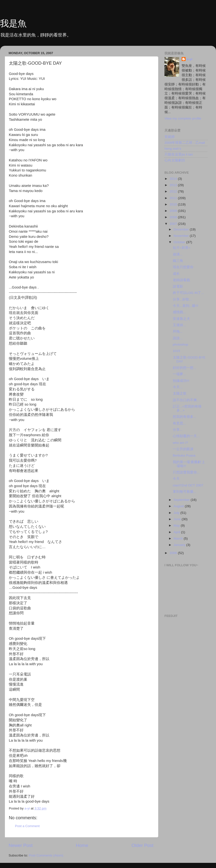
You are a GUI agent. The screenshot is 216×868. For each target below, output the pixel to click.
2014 (174, 179)
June (178, 519)
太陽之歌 (180, 393)
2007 (174, 224)
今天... (178, 387)
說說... (178, 338)
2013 (174, 185)
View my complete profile (183, 118)
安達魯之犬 (181, 319)
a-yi (189, 59)
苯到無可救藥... (184, 492)
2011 (174, 198)
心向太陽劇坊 (175, 160)
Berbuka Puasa (184, 455)
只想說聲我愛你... (186, 472)
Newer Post (21, 845)
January (180, 545)
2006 (174, 553)
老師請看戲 (181, 280)
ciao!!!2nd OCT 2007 (188, 485)
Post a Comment (27, 826)
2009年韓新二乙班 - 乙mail (185, 143)
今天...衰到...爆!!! (186, 306)
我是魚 (13, 23)
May (177, 525)
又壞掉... (179, 325)
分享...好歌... (182, 299)
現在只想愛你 (183, 267)
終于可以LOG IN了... (188, 293)
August (179, 506)
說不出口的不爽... (186, 400)
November (182, 236)
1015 (176, 351)
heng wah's (173, 149)
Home (82, 845)
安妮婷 (170, 137)
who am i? (180, 443)
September (182, 500)
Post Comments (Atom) (46, 855)
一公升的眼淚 (183, 449)
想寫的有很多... (184, 417)
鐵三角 (178, 261)
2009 (174, 211)
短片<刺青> (182, 248)
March (179, 538)
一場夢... (179, 374)
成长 (176, 274)
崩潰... (178, 254)
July (177, 513)
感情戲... (179, 312)
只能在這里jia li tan (179, 154)
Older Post (142, 845)
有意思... (179, 423)
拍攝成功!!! (181, 381)
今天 (176, 479)
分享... (178, 430)
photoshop (181, 344)
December (182, 229)
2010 (174, 204)
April (177, 532)
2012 (174, 191)
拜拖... (178, 332)
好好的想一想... (184, 368)
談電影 (178, 286)
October (180, 242)
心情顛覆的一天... (186, 436)
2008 (174, 217)
